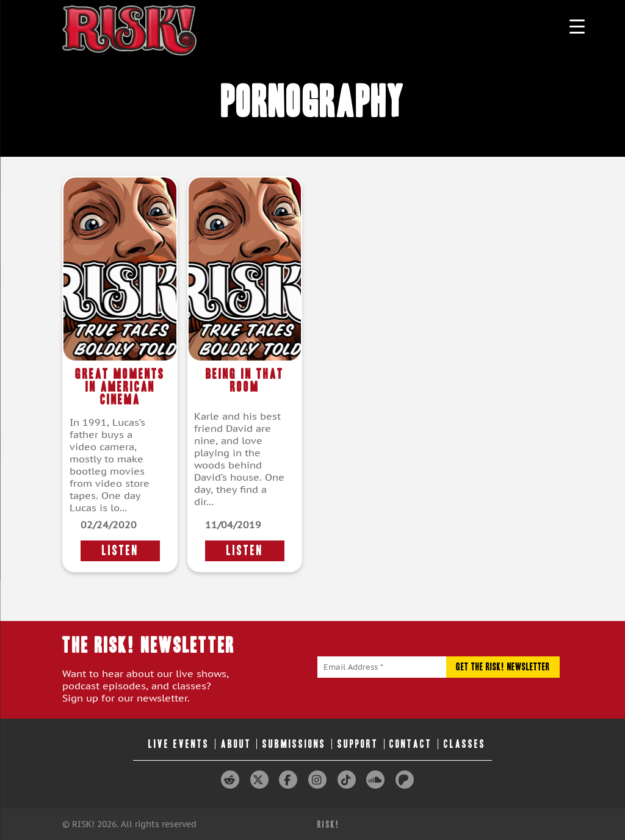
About (236, 744)
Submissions (294, 744)
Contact (411, 744)
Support (358, 744)
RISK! (329, 824)
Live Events (179, 744)
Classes (465, 744)
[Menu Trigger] (577, 26)
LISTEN (120, 551)
